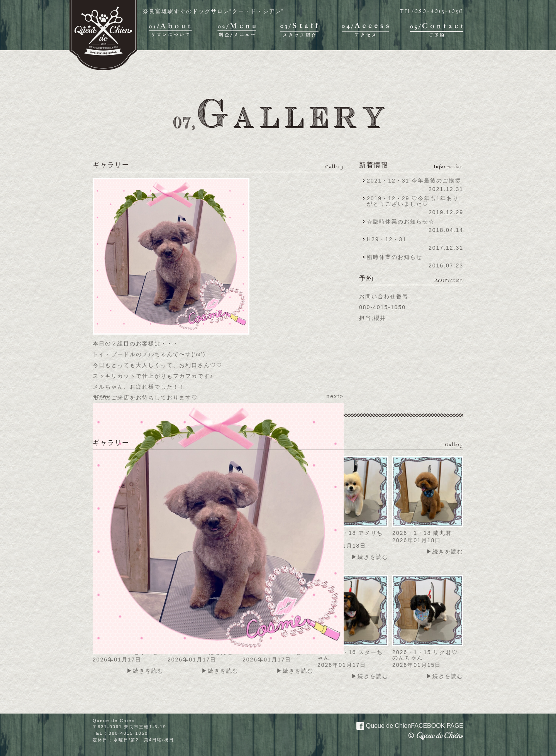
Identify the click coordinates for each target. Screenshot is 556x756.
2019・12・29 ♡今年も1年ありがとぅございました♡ (413, 201)
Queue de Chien (405, 725)
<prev (101, 396)
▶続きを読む (370, 557)
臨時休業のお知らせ (395, 257)
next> (335, 396)
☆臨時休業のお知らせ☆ (401, 222)
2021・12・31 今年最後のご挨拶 (414, 181)
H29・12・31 (389, 239)
